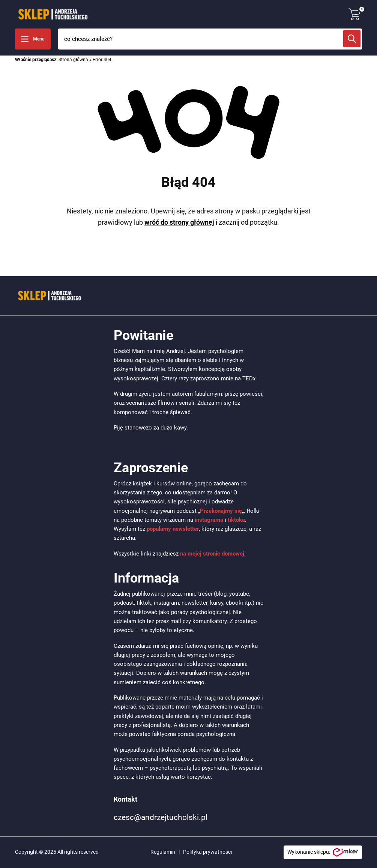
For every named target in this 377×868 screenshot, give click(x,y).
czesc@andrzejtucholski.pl (161, 817)
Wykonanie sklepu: (323, 852)
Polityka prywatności (207, 852)
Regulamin (163, 852)
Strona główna (73, 60)
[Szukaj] (352, 39)
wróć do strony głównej (179, 222)
